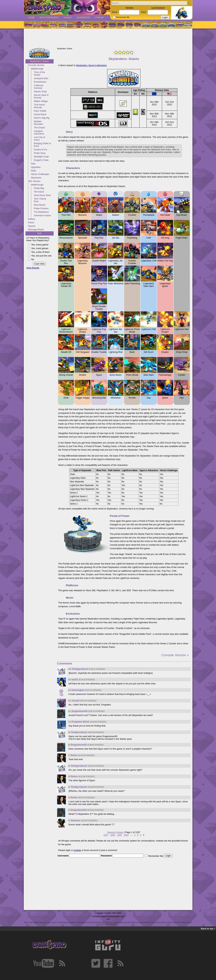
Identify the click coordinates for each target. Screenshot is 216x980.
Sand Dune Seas (42, 195)
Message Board (36, 229)
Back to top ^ (208, 929)
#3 (69, 798)
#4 (69, 787)
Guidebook (83, 17)
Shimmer (75, 820)
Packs (31, 222)
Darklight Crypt (41, 157)
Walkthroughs (49, 17)
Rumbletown (40, 82)
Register (129, 8)
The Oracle (39, 128)
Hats (33, 164)
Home (31, 17)
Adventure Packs (42, 215)
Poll (39, 233)
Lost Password (158, 8)
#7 (69, 755)
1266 (112, 835)
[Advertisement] (108, 38)
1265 (119, 835)
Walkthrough (37, 69)
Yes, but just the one (41, 256)
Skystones (36, 178)
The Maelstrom (41, 212)
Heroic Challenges (40, 174)
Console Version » (175, 655)
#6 (69, 766)
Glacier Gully (40, 91)
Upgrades (36, 167)
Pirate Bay (39, 188)
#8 (69, 745)
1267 (106, 835)
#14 (70, 680)
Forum (99, 17)
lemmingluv (78, 690)
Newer (120, 832)
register (77, 850)
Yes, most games (40, 248)
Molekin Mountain (39, 123)
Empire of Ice (41, 150)
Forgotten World (80, 722)
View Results (33, 268)
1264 (126, 835)
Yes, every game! (40, 245)
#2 (69, 810)
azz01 (75, 679)
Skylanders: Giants (39, 61)
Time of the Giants (40, 73)
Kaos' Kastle (40, 111)
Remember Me (123, 17)
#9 (69, 732)
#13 (70, 690)
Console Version (36, 65)
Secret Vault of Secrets (41, 96)
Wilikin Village (41, 101)
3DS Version (34, 181)
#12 (70, 701)
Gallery (32, 219)
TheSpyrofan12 (80, 669)
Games (68, 17)
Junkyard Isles (41, 78)
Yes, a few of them (41, 252)
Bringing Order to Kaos (42, 145)
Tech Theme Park (40, 200)
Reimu (74, 755)
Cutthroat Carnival (39, 87)
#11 (70, 711)
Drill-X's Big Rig (42, 118)
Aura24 (75, 701)
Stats (33, 171)
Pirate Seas (40, 153)
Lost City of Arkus (40, 139)
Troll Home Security (39, 106)
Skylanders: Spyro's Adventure (91, 65)
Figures (32, 226)
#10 (70, 722)
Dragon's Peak (41, 160)
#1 (69, 821)
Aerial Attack (40, 114)
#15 (70, 669)
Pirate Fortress (41, 208)
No (33, 259)
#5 (69, 777)
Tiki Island (39, 192)
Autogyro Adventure (39, 132)
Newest (111, 832)
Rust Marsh (40, 205)
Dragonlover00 (80, 711)
